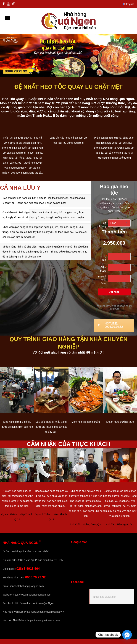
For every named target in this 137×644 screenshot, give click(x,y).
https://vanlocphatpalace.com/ (44, 620)
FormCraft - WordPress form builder (114, 307)
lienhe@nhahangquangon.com (27, 586)
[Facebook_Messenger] (127, 635)
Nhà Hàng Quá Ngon (105, 597)
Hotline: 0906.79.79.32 (111, 325)
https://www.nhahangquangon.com (32, 595)
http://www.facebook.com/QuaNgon (34, 603)
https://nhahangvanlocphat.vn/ (47, 612)
